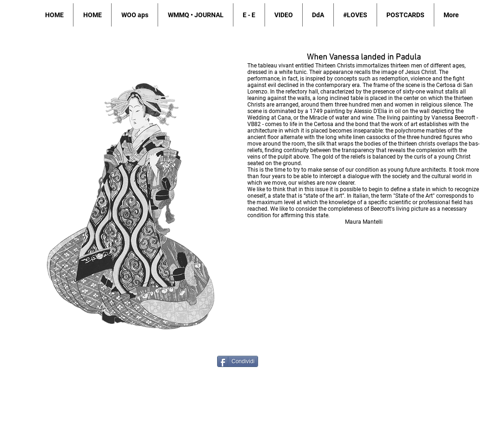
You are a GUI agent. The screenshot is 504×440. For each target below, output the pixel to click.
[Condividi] (238, 361)
